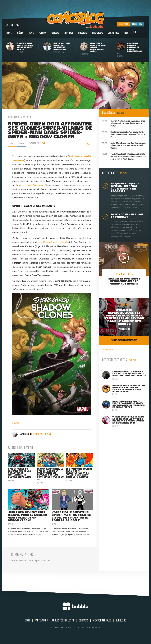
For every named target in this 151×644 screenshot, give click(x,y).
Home (9, 34)
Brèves (20, 34)
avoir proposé (31, 185)
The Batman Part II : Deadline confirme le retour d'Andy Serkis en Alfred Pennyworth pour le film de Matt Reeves (124, 156)
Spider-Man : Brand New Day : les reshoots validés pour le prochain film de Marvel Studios (124, 145)
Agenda (42, 34)
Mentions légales (102, 626)
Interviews (98, 34)
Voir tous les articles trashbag (124, 341)
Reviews (55, 34)
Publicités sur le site (63, 626)
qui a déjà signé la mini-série (53, 242)
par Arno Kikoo (36, 143)
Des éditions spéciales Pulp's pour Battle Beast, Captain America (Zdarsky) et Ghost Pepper (124, 134)
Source (16, 423)
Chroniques (113, 34)
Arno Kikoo (22, 434)
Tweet (90, 144)
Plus (126, 34)
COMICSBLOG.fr (110, 349)
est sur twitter (41, 434)
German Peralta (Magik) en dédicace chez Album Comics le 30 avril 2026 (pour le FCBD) (123, 123)
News (31, 34)
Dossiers (83, 34)
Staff (28, 626)
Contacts (84, 626)
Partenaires (41, 626)
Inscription (137, 24)
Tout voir (121, 113)
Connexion (123, 24)
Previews (69, 34)
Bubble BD (121, 626)
